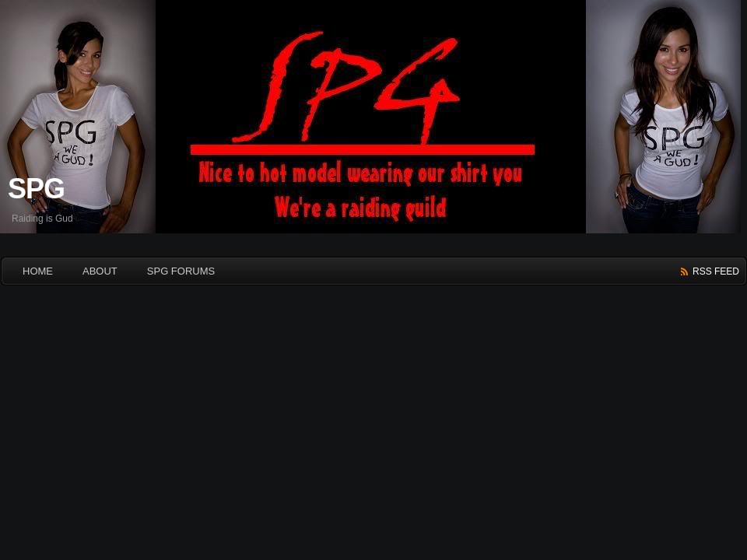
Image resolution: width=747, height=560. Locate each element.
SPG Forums (181, 271)
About (100, 271)
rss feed (716, 271)
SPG (36, 189)
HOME (38, 271)
